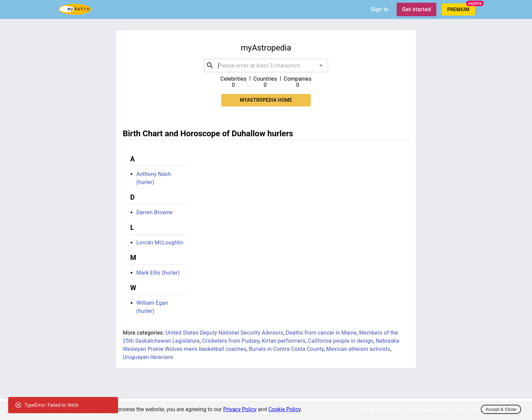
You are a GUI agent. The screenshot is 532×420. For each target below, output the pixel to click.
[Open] (321, 65)
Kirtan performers (284, 341)
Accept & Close (501, 409)
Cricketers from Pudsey (231, 341)
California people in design (341, 341)
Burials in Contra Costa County (286, 349)
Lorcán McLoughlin (160, 243)
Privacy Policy (240, 409)
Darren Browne (155, 212)
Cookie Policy (284, 409)
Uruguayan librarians (148, 357)
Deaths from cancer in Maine (321, 333)
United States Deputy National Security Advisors (224, 333)
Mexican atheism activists (358, 349)
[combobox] (266, 65)
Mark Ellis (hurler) (158, 273)
